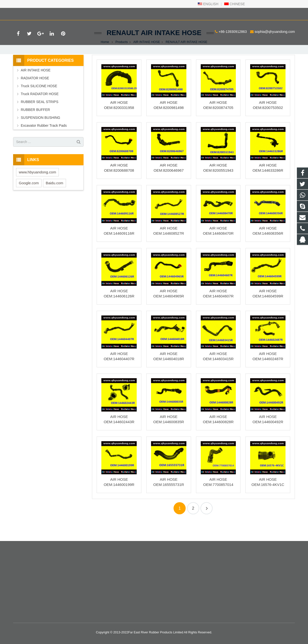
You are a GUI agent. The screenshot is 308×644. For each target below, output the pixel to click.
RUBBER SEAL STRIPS (40, 119)
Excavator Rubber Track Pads (44, 143)
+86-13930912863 (31, 13)
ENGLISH (208, 4)
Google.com (29, 200)
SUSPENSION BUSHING (40, 135)
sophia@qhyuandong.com (73, 13)
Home (105, 59)
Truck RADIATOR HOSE (40, 111)
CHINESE (235, 4)
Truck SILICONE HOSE (39, 103)
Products (122, 59)
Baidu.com (55, 200)
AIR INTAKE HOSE (147, 59)
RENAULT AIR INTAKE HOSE (154, 50)
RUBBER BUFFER (35, 127)
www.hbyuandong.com (37, 189)
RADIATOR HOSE (35, 95)
